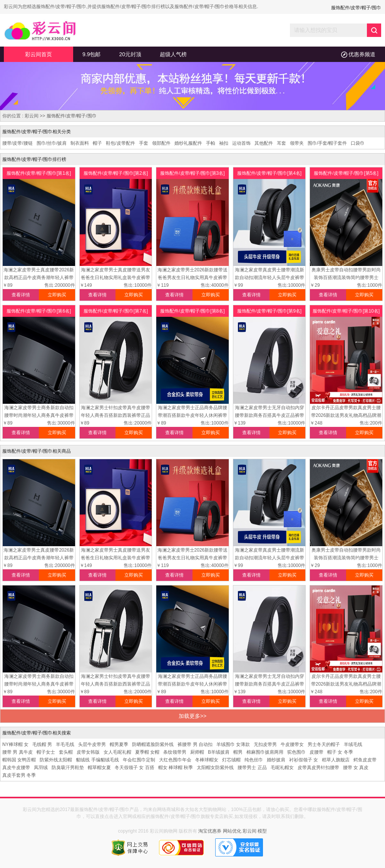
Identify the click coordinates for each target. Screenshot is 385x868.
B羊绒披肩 (219, 752)
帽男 (238, 752)
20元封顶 (130, 54)
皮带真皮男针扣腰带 (318, 768)
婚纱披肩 (276, 760)
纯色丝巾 (254, 760)
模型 (262, 831)
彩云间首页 (38, 54)
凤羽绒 (41, 768)
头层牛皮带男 (92, 744)
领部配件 (161, 143)
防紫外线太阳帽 (56, 760)
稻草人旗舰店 (336, 760)
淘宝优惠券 (210, 831)
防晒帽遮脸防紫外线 (153, 744)
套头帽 (66, 752)
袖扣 (224, 143)
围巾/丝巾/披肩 (52, 143)
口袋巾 (358, 143)
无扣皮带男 (265, 744)
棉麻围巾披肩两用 (265, 752)
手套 (144, 143)
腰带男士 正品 (252, 768)
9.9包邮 (91, 54)
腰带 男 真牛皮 (18, 752)
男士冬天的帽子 (324, 744)
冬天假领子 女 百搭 (135, 768)
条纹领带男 (175, 752)
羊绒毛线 (353, 744)
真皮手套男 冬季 (19, 775)
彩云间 (32, 116)
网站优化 (232, 831)
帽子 (97, 143)
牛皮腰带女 (292, 744)
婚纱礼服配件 (188, 143)
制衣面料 (80, 143)
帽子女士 (46, 752)
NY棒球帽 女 (15, 744)
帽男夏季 (119, 744)
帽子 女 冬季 (340, 752)
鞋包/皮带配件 (120, 143)
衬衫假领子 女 (304, 760)
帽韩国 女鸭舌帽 (19, 760)
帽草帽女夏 (99, 768)
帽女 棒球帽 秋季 (176, 768)
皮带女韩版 (88, 752)
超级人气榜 (173, 54)
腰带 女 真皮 (356, 768)
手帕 (211, 143)
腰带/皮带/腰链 (18, 143)
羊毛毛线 (65, 744)
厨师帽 (197, 752)
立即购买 (57, 295)
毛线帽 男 (42, 744)
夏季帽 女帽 (147, 752)
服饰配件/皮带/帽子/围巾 (72, 116)
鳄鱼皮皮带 (365, 760)
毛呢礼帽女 (282, 768)
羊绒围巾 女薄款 (233, 744)
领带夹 (297, 143)
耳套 (281, 143)
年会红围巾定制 (139, 760)
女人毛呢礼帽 (117, 752)
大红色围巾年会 (175, 760)
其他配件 (264, 143)
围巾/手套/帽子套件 (327, 143)
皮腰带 (316, 752)
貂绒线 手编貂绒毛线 (97, 760)
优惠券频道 (358, 54)
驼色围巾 (296, 752)
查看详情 (21, 295)
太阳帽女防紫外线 (215, 768)
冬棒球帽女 (207, 760)
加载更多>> (192, 716)
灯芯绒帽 (231, 760)
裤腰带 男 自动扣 (195, 744)
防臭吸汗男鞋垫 (68, 768)
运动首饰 (241, 143)
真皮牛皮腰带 (16, 768)
